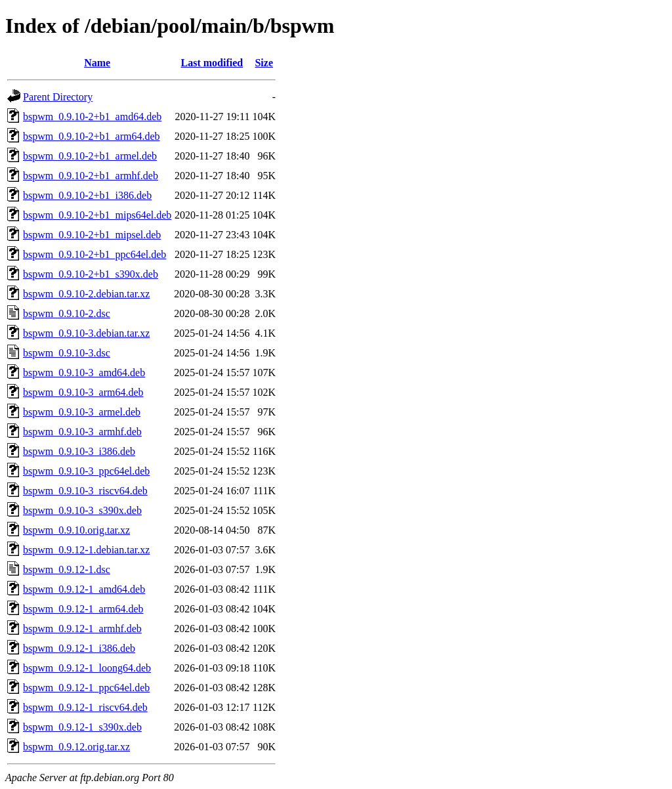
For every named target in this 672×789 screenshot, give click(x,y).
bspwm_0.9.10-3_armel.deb (82, 412)
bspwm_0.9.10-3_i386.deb (79, 451)
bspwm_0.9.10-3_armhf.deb (82, 432)
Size (264, 63)
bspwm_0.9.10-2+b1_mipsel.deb (92, 235)
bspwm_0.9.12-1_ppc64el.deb (86, 688)
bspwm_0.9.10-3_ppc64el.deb (86, 471)
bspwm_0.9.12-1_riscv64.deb (85, 707)
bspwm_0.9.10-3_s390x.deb (82, 510)
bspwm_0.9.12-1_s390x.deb (82, 727)
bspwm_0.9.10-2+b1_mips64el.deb (97, 215)
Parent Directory (58, 97)
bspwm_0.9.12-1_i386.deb (79, 648)
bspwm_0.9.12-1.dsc (67, 569)
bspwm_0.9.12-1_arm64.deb (83, 609)
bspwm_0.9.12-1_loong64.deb (87, 668)
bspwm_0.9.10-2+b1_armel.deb (90, 156)
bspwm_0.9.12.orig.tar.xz (76, 747)
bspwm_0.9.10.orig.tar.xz (76, 530)
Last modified (212, 63)
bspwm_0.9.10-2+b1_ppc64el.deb (94, 254)
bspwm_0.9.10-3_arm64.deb (83, 392)
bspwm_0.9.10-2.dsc (67, 313)
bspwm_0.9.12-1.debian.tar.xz (86, 550)
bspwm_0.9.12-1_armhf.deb (82, 629)
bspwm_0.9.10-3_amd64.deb (84, 373)
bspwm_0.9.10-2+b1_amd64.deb (92, 117)
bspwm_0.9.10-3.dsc (67, 353)
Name (97, 63)
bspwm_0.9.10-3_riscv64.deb (85, 491)
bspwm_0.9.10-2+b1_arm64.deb (92, 136)
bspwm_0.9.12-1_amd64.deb (84, 589)
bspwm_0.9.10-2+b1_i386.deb (87, 195)
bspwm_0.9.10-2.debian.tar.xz (86, 294)
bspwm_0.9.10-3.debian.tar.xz (86, 333)
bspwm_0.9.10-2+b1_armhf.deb (91, 176)
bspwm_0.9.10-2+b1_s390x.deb (91, 274)
